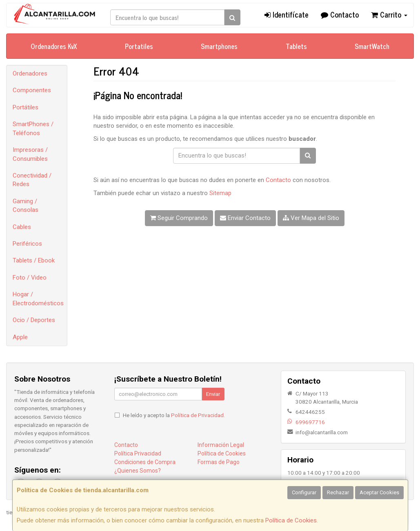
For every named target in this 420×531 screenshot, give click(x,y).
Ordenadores (30, 73)
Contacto (340, 14)
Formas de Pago (219, 462)
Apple (20, 337)
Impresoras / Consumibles (30, 154)
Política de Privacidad (197, 415)
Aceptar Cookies (379, 492)
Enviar (213, 394)
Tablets (296, 46)
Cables (22, 227)
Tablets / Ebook (34, 260)
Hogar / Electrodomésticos (38, 299)
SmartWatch (372, 46)
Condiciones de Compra (145, 462)
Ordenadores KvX (54, 46)
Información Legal (221, 445)
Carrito (389, 14)
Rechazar (338, 492)
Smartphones (219, 46)
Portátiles (26, 107)
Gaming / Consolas (26, 206)
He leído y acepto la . (174, 415)
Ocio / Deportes (34, 320)
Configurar (304, 492)
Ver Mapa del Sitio (311, 218)
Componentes (32, 90)
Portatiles (139, 46)
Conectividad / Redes (32, 180)
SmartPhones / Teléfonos (33, 128)
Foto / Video (30, 278)
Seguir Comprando (179, 218)
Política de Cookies (291, 520)
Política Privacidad (138, 453)
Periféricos (27, 244)
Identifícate (287, 14)
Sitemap (220, 193)
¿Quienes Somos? (138, 471)
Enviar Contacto (245, 218)
